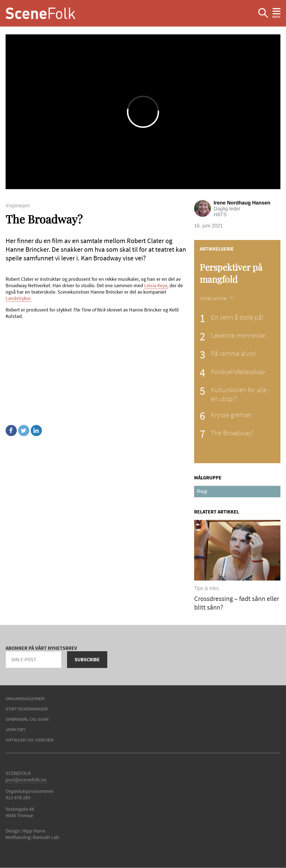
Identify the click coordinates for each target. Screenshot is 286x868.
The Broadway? (232, 433)
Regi (202, 491)
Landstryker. (19, 298)
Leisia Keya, (156, 285)
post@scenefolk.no (26, 780)
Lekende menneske (238, 335)
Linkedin (36, 431)
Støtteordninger (27, 709)
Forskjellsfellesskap (238, 372)
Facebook (11, 431)
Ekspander (263, 13)
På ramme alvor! (234, 353)
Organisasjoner (25, 699)
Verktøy (16, 730)
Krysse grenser (231, 415)
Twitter (24, 431)
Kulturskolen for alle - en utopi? (240, 394)
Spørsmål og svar (27, 719)
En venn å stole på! (237, 317)
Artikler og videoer (30, 740)
